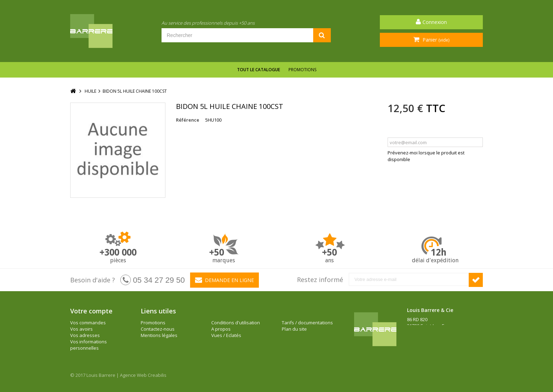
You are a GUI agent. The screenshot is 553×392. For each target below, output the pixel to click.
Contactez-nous (158, 329)
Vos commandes (88, 323)
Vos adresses (85, 335)
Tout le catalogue (259, 70)
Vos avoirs (81, 329)
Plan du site (294, 329)
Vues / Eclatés (226, 335)
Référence (188, 120)
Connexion (435, 22)
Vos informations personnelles (89, 345)
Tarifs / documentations (307, 323)
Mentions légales (159, 335)
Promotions (302, 70)
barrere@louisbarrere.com (436, 345)
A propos (221, 329)
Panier (435, 40)
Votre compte (91, 311)
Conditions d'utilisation (236, 323)
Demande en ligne (224, 280)
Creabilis (157, 375)
